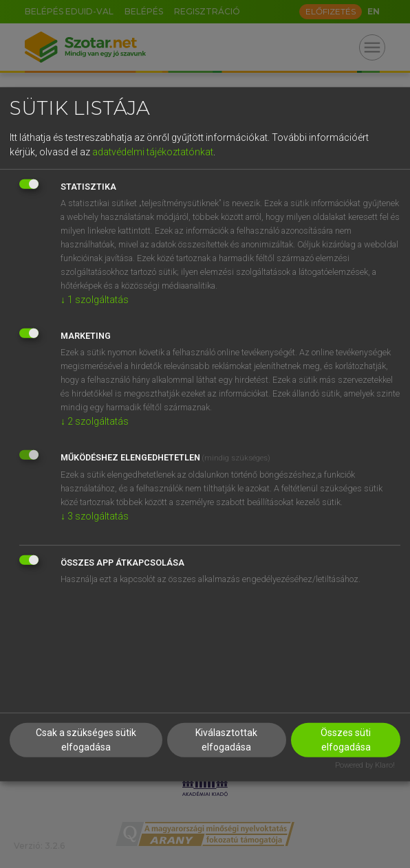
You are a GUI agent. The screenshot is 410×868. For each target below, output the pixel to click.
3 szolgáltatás (95, 516)
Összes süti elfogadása (346, 740)
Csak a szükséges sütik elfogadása (86, 740)
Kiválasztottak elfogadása (226, 740)
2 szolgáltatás (95, 421)
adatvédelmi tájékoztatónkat (153, 152)
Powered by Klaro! (365, 765)
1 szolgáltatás (95, 300)
